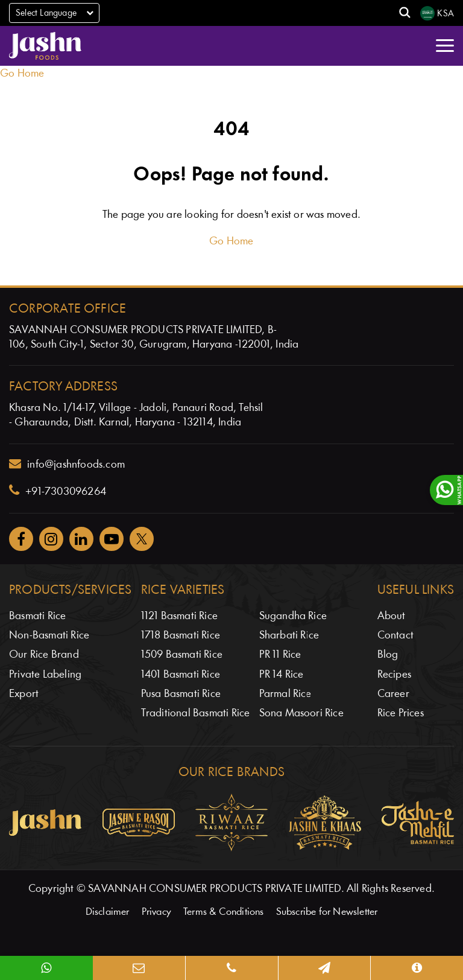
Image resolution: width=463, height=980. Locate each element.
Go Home (22, 74)
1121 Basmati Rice (179, 616)
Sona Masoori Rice (301, 714)
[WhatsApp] (46, 968)
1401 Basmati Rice (181, 675)
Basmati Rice (37, 616)
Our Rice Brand (44, 655)
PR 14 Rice (282, 675)
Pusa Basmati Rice (181, 694)
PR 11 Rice (280, 655)
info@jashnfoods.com (67, 464)
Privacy (156, 912)
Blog (388, 655)
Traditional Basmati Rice (196, 714)
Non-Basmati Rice (49, 636)
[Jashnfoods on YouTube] (112, 539)
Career (393, 694)
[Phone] (231, 968)
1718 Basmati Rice (181, 636)
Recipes (394, 675)
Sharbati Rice (289, 636)
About (392, 616)
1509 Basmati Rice (182, 655)
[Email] (139, 968)
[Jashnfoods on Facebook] (21, 539)
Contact (395, 636)
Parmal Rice (285, 694)
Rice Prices (401, 714)
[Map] (324, 968)
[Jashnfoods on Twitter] (142, 539)
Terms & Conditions (224, 912)
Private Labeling (45, 675)
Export (24, 694)
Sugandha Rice (293, 616)
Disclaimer (108, 912)
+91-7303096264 (58, 491)
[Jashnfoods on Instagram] (51, 539)
